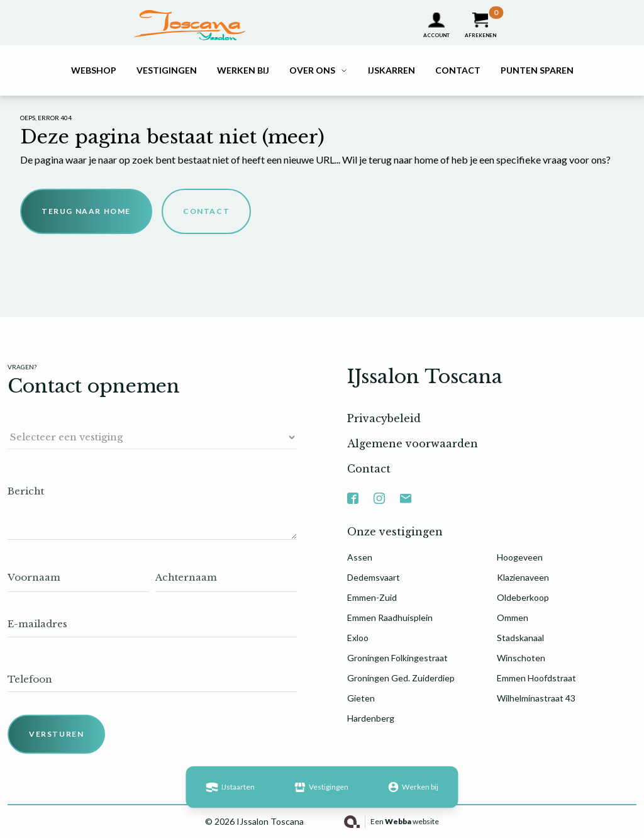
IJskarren (391, 70)
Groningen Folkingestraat (397, 658)
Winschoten (521, 658)
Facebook (353, 493)
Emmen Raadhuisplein (390, 617)
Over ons (312, 70)
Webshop (94, 70)
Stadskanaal (520, 638)
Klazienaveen (523, 577)
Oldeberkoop (523, 597)
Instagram (379, 493)
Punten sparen (537, 70)
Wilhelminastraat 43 (536, 698)
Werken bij (243, 70)
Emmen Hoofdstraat (536, 678)
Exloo (358, 638)
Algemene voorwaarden (413, 444)
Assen (360, 557)
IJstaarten (230, 787)
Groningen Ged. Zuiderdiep (401, 678)
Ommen (513, 617)
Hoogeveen (520, 557)
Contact (458, 70)
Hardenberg (371, 718)
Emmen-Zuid (372, 597)
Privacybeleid (384, 418)
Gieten (361, 698)
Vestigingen (167, 70)
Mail (406, 493)
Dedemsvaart (374, 577)
